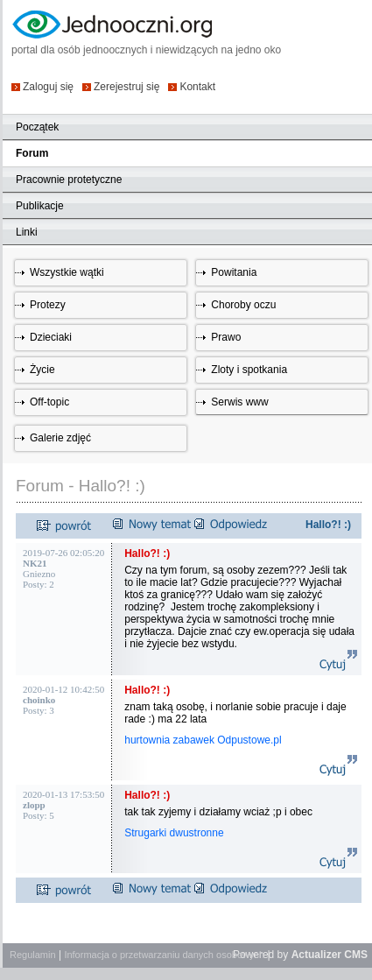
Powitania (234, 272)
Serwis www (239, 402)
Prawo (226, 337)
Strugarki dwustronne (175, 833)
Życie (42, 370)
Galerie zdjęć (60, 438)
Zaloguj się (48, 86)
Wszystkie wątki (67, 272)
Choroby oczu (243, 305)
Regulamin (33, 955)
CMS (356, 955)
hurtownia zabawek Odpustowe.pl (204, 740)
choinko (39, 700)
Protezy (48, 305)
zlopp (34, 805)
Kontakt (197, 86)
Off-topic (49, 402)
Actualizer (316, 955)
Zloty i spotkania (249, 370)
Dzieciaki (51, 337)
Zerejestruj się (126, 86)
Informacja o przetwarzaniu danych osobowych (164, 955)
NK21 (35, 563)
